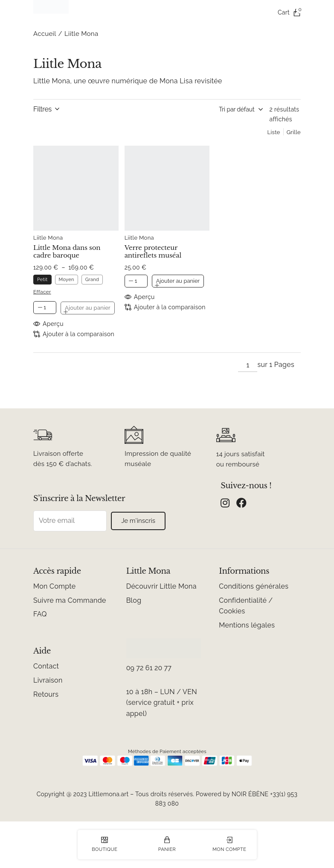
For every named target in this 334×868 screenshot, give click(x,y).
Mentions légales (247, 625)
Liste (274, 132)
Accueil (45, 34)
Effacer (42, 292)
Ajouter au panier (88, 308)
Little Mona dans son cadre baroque (67, 251)
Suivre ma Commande (70, 600)
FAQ (40, 614)
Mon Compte (55, 586)
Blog (134, 600)
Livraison (48, 680)
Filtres (42, 109)
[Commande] (216, 109)
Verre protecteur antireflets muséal (153, 251)
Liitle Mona (48, 238)
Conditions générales (254, 586)
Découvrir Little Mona (161, 586)
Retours (46, 694)
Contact (46, 666)
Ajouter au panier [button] (178, 281)
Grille (294, 132)
